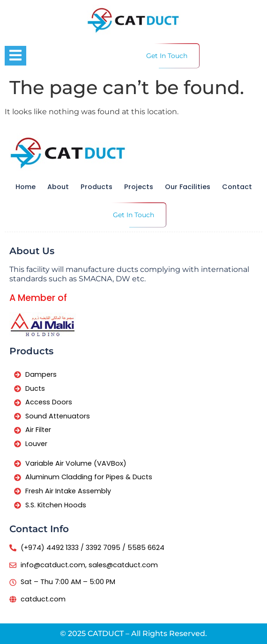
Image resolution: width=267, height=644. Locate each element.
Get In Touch (167, 56)
